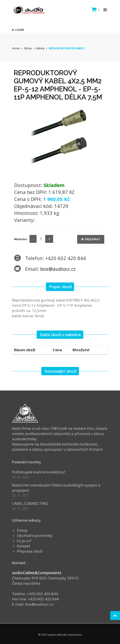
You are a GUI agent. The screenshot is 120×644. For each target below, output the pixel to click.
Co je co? (24, 541)
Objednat (91, 239)
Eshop (28, 48)
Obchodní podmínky (35, 535)
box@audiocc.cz (58, 269)
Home (16, 48)
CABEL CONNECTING (30, 503)
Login (18, 30)
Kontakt (23, 546)
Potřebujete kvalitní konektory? (39, 472)
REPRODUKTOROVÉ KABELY (67, 48)
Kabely (40, 48)
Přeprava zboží (30, 551)
